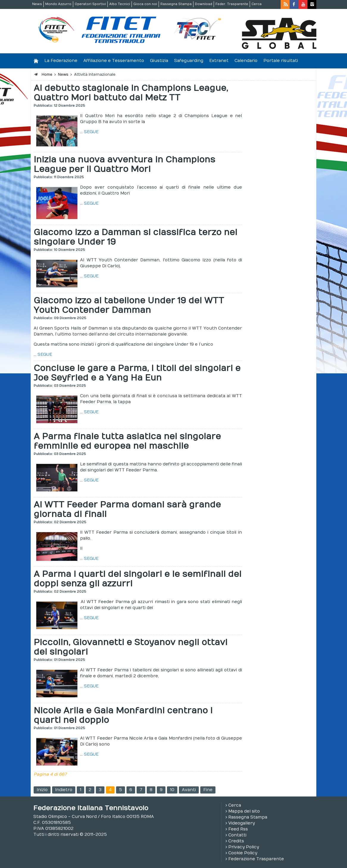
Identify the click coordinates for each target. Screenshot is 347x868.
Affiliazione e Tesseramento (114, 61)
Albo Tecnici (120, 4)
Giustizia (159, 61)
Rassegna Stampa (176, 4)
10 (172, 790)
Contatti (237, 835)
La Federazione (61, 61)
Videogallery (242, 823)
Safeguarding (189, 61)
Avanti (189, 790)
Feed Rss (238, 829)
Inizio (42, 790)
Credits (236, 841)
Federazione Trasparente (256, 859)
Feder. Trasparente (232, 4)
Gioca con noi (145, 4)
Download (204, 4)
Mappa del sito (244, 811)
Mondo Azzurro (58, 4)
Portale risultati (281, 61)
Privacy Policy (244, 847)
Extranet (219, 61)
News (37, 4)
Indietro (64, 790)
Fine (208, 790)
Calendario (246, 61)
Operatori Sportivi (90, 4)
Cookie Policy (243, 853)
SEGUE (91, 132)
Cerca (257, 4)
